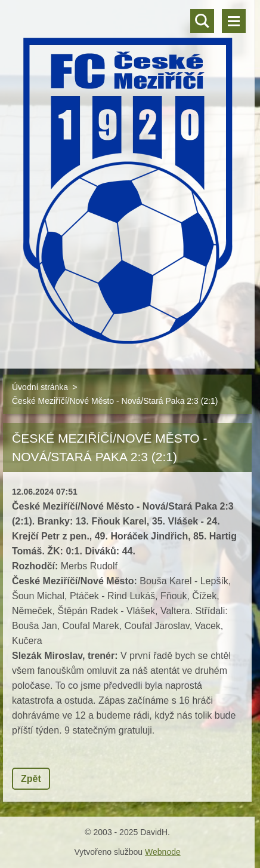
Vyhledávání (202, 21)
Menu (234, 21)
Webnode (163, 852)
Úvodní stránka (40, 387)
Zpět (31, 779)
